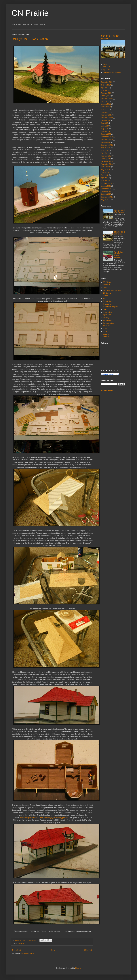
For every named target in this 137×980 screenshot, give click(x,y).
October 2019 (106, 142)
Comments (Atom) (28, 954)
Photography (108, 320)
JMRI (105, 310)
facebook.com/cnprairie (110, 374)
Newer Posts (17, 950)
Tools (105, 329)
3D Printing (107, 282)
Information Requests (111, 307)
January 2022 (106, 104)
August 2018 (106, 170)
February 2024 (106, 93)
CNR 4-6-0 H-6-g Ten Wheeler (120, 211)
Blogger (78, 968)
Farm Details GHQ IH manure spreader (119, 255)
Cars (105, 288)
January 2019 (106, 159)
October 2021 (106, 107)
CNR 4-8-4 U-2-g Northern (120, 233)
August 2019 (106, 148)
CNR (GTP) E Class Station (30, 39)
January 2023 (106, 96)
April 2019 (105, 153)
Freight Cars (108, 301)
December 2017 (107, 189)
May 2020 (105, 129)
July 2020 (105, 123)
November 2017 (107, 191)
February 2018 (106, 183)
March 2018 (105, 180)
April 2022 (105, 101)
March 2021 (105, 112)
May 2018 (105, 175)
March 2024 (105, 90)
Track (105, 331)
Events (106, 296)
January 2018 (106, 186)
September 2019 (107, 145)
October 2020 (106, 120)
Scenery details (109, 323)
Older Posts (88, 950)
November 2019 (107, 140)
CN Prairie (30, 13)
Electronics (107, 293)
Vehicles (106, 337)
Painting (106, 318)
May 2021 (105, 109)
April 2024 (105, 88)
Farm (105, 299)
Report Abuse (107, 391)
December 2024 (107, 82)
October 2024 (106, 85)
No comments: (32, 940)
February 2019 (106, 156)
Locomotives (108, 312)
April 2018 (105, 178)
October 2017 (106, 194)
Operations (107, 315)
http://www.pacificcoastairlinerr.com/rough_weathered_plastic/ (44, 818)
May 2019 (105, 150)
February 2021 (106, 115)
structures (21, 944)
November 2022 (107, 99)
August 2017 (106, 200)
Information (107, 304)
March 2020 (105, 131)
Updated (106, 334)
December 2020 (107, 118)
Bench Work (107, 285)
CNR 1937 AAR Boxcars (112, 290)
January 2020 (106, 134)
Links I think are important (112, 72)
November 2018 (107, 164)
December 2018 (107, 161)
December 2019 (107, 137)
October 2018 (106, 167)
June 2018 (105, 172)
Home (53, 950)
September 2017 (107, 197)
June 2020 (105, 126)
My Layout (107, 70)
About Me (107, 67)
